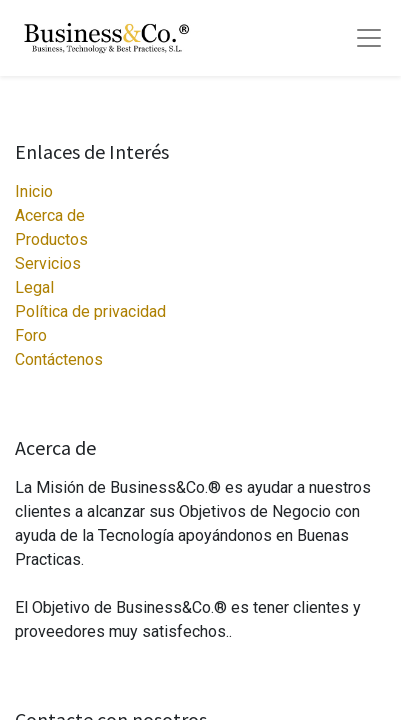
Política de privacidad (90, 311)
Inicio (34, 191)
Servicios (48, 263)
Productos (51, 239)
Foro (31, 335)
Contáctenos (59, 359)
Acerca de (50, 215)
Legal (34, 287)
